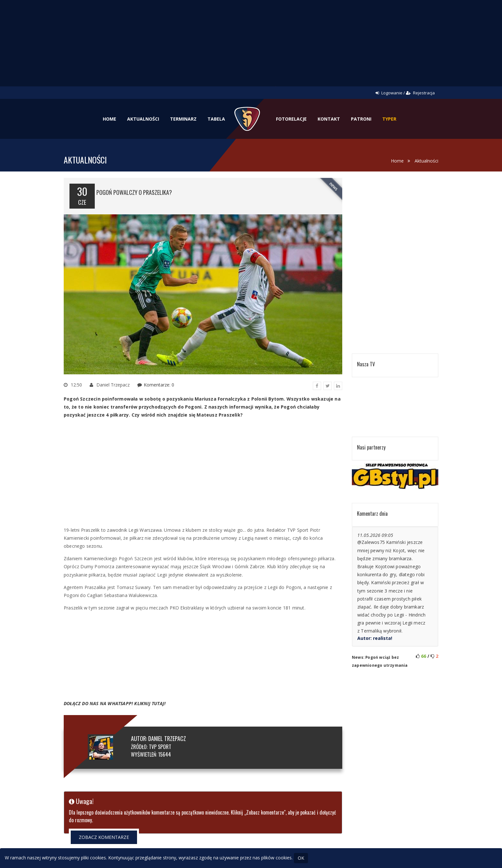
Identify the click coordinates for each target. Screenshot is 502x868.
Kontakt (329, 119)
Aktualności (143, 119)
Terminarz (183, 119)
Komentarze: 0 (159, 385)
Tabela (216, 119)
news (334, 186)
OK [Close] (301, 858)
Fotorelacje (291, 119)
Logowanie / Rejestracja (405, 93)
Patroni (361, 119)
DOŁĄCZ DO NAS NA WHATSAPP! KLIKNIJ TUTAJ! (115, 703)
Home (109, 119)
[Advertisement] (251, 48)
